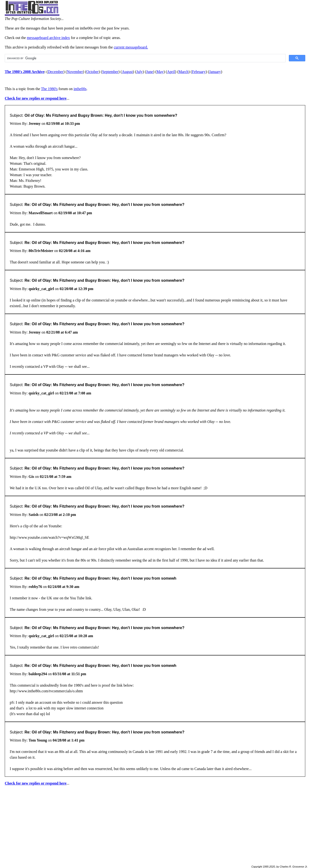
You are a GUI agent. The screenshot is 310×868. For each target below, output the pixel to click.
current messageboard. (131, 47)
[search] (145, 58)
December (56, 72)
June (150, 72)
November (75, 72)
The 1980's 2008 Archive (24, 72)
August (127, 72)
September (110, 72)
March (184, 72)
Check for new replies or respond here (36, 98)
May (160, 72)
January (215, 72)
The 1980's (49, 89)
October (93, 72)
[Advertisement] (155, 823)
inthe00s (80, 89)
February (199, 72)
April (171, 72)
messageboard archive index (48, 38)
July (140, 72)
